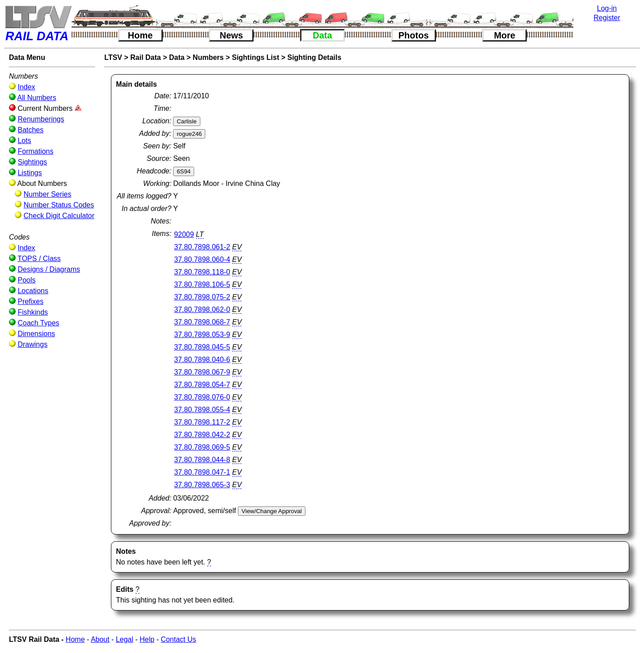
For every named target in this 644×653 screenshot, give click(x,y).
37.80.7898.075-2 (202, 297)
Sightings (32, 162)
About (100, 639)
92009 (184, 234)
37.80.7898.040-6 (202, 360)
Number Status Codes (59, 205)
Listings (30, 173)
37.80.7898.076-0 (202, 397)
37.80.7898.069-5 (202, 447)
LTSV (113, 57)
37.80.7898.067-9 (202, 372)
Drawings (32, 344)
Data (322, 35)
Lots (24, 141)
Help (147, 639)
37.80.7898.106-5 (202, 284)
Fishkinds (33, 312)
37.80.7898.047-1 (202, 472)
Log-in (607, 8)
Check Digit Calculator (59, 216)
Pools (26, 280)
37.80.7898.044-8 (202, 460)
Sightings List (255, 57)
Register (607, 18)
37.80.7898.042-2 (202, 435)
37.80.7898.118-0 (202, 272)
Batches (30, 130)
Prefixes (30, 301)
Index (26, 87)
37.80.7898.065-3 (202, 485)
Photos (414, 35)
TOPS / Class (39, 259)
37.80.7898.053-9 (202, 335)
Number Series (48, 194)
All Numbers (37, 98)
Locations (33, 291)
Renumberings (41, 119)
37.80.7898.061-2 (202, 247)
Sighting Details (314, 57)
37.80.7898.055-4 (202, 410)
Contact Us (178, 639)
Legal (125, 639)
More (504, 35)
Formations (35, 151)
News (231, 35)
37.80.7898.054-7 (202, 385)
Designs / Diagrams (49, 269)
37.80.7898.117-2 (202, 422)
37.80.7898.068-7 (202, 322)
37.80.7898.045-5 (202, 347)
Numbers (208, 57)
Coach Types (38, 323)
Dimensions (36, 334)
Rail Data (145, 57)
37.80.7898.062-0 (202, 310)
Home (140, 35)
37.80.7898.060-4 (202, 259)
